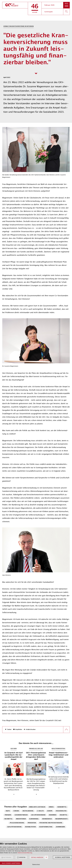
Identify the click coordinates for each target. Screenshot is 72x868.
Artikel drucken (31, 730)
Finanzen (8, 815)
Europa (50, 811)
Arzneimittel (62, 807)
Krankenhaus (47, 819)
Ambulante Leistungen (37, 807)
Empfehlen (19, 730)
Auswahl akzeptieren (62, 857)
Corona (16, 811)
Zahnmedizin (60, 827)
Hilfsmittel (8, 819)
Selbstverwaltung (46, 827)
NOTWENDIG (7, 857)
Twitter (9, 730)
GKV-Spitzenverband (38, 815)
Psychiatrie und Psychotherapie (51, 823)
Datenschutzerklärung (25, 853)
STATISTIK (22, 857)
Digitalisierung (28, 811)
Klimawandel (34, 819)
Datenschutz (36, 864)
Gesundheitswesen (21, 815)
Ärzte (8, 811)
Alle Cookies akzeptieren (11, 863)
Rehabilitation (30, 827)
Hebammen (53, 815)
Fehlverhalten (61, 811)
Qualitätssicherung (14, 827)
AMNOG (51, 807)
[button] (35, 8)
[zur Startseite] (15, 5)
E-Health (40, 811)
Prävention (32, 823)
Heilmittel (64, 815)
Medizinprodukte (61, 819)
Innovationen (21, 819)
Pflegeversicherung (17, 823)
